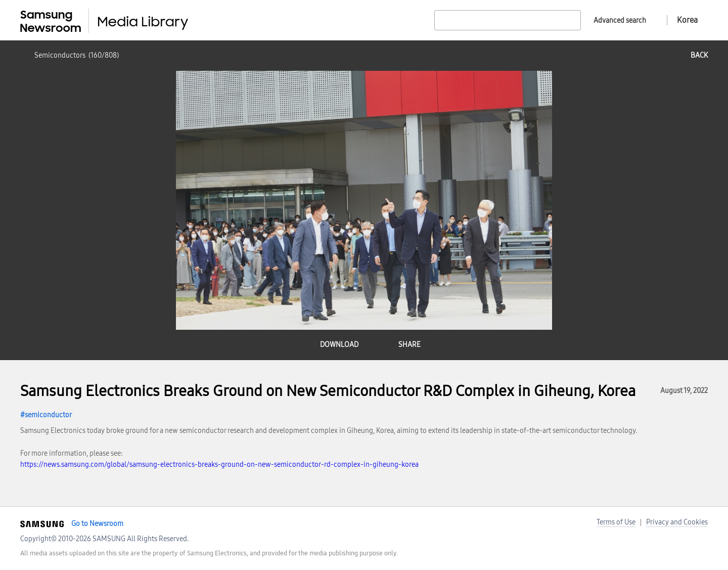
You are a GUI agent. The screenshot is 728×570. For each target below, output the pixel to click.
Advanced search (620, 20)
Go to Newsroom (97, 524)
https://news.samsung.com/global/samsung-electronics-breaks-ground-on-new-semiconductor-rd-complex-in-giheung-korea (219, 465)
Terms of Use (616, 522)
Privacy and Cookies (677, 522)
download (339, 345)
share (409, 345)
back (699, 55)
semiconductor (48, 415)
